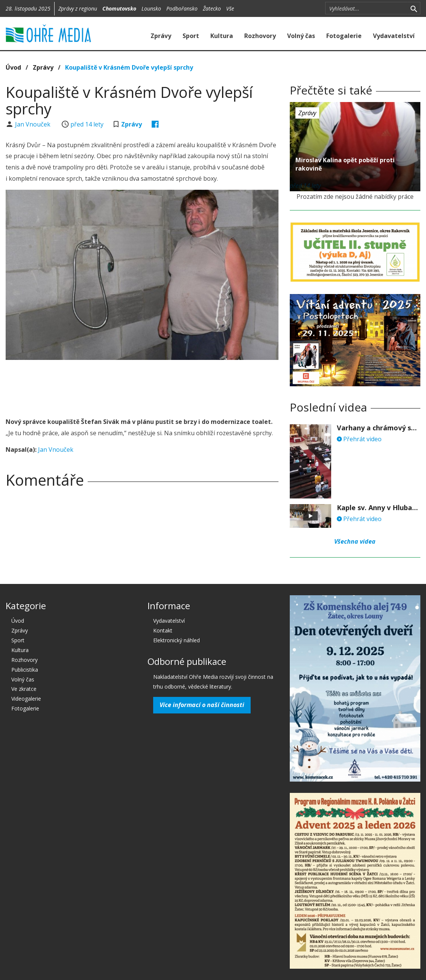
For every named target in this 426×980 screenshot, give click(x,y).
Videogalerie (26, 699)
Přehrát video (359, 439)
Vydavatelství (394, 36)
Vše (230, 8)
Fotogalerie (344, 36)
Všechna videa (355, 541)
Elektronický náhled (176, 640)
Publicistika (25, 670)
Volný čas (301, 36)
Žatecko (212, 8)
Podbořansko (182, 8)
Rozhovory (260, 36)
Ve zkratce (24, 689)
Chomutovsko (119, 8)
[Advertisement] (143, 386)
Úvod (13, 67)
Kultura (222, 36)
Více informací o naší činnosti (202, 705)
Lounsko (151, 8)
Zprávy (161, 36)
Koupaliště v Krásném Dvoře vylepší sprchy (129, 67)
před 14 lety (87, 124)
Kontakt (163, 630)
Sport (191, 36)
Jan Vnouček (33, 124)
